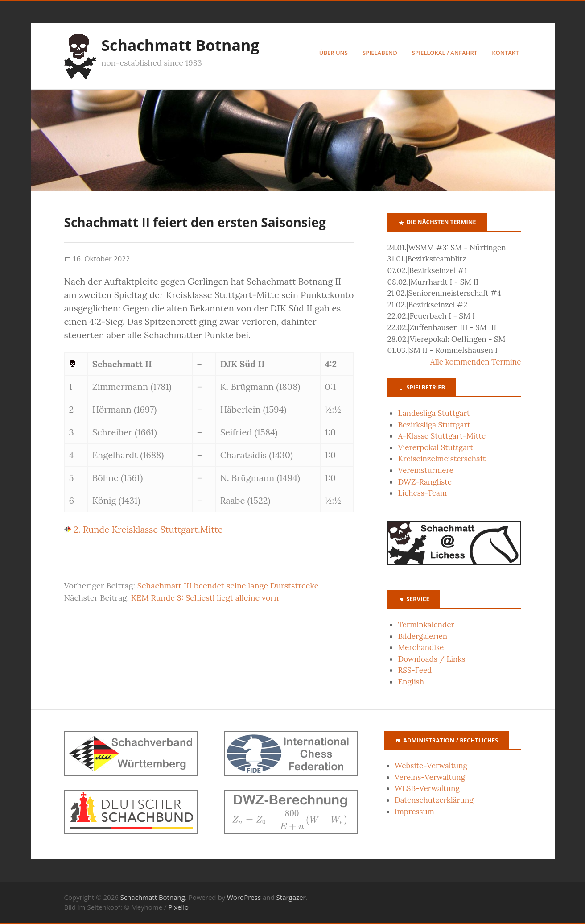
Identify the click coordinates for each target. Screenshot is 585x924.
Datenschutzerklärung (434, 800)
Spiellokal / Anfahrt (445, 53)
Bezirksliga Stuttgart (434, 425)
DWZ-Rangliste (425, 482)
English (411, 682)
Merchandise (421, 648)
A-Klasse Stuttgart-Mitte (442, 436)
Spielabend (380, 53)
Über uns (334, 53)
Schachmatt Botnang (181, 45)
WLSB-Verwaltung (427, 789)
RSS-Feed (415, 671)
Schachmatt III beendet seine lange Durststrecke (228, 586)
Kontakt (505, 53)
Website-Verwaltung (431, 766)
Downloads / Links (431, 659)
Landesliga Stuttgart (434, 413)
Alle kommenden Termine (476, 362)
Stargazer (291, 897)
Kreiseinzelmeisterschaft (442, 459)
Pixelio (178, 907)
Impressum (414, 812)
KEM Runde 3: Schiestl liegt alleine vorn (205, 598)
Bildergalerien (422, 636)
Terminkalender (426, 625)
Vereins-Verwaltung (430, 777)
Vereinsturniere (426, 471)
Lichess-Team (422, 493)
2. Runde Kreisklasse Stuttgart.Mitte (144, 530)
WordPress (244, 897)
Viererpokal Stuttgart (435, 447)
